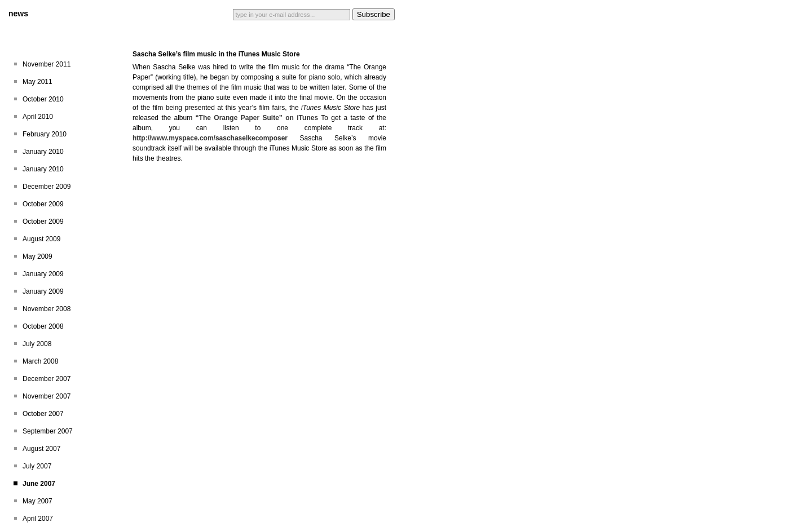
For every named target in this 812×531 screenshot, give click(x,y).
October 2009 (43, 204)
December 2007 (47, 379)
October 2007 (43, 414)
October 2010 (43, 99)
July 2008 (37, 344)
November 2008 (47, 309)
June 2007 (39, 484)
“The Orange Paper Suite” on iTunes (257, 118)
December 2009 (47, 187)
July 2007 (37, 466)
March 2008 (40, 361)
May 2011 (37, 82)
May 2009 (37, 256)
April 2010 (38, 117)
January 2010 (43, 152)
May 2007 (37, 501)
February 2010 (45, 134)
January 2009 (43, 274)
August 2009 (41, 239)
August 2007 (41, 449)
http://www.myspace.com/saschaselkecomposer (210, 138)
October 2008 (43, 326)
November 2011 (47, 64)
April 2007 (38, 519)
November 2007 (47, 396)
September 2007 (48, 431)
